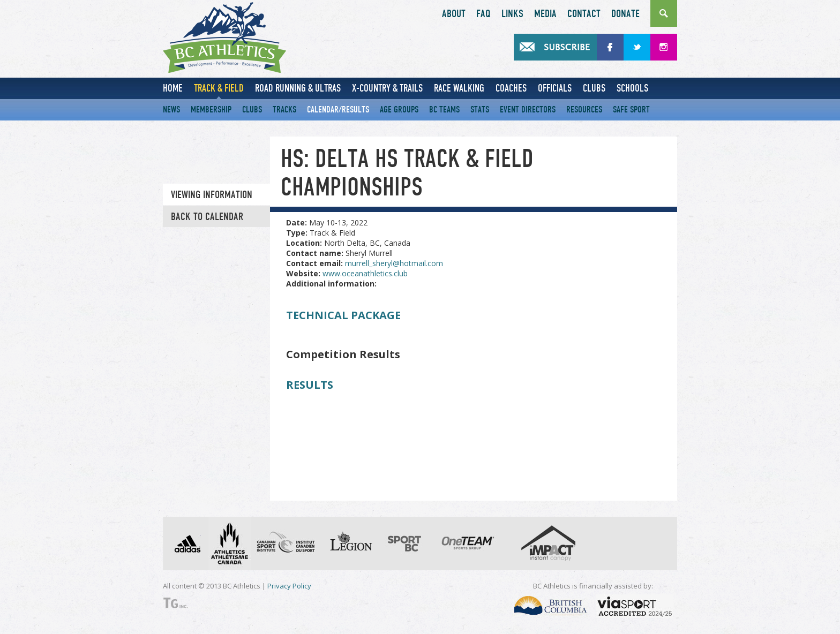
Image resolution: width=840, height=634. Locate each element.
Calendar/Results (338, 110)
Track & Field (219, 88)
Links (512, 14)
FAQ (483, 14)
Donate (625, 14)
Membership (211, 110)
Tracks (284, 110)
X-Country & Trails (387, 88)
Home (173, 88)
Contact (584, 14)
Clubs (594, 88)
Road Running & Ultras (298, 88)
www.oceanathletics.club (365, 273)
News (171, 110)
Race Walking (459, 88)
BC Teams (444, 110)
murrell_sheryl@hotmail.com (394, 263)
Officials (555, 88)
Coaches (511, 88)
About (454, 14)
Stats (480, 110)
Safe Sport (631, 110)
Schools (632, 88)
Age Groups (399, 110)
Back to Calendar (207, 217)
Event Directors (528, 110)
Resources (584, 110)
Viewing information (212, 195)
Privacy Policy (289, 586)
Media (545, 14)
